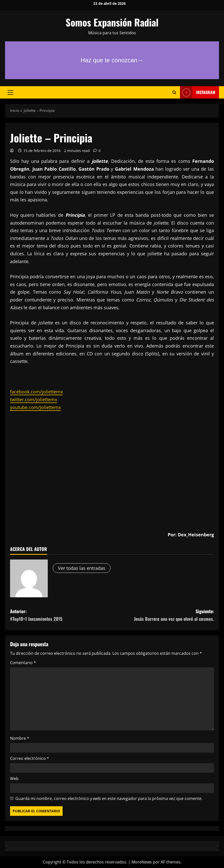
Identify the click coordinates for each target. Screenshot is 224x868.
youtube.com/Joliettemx (35, 407)
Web (14, 779)
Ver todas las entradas (82, 568)
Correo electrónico (30, 758)
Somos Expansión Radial (112, 22)
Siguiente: (163, 615)
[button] (10, 92)
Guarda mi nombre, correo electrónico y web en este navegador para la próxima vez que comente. (109, 798)
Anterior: (61, 615)
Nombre (20, 738)
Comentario (23, 663)
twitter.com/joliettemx (34, 399)
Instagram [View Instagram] (198, 92)
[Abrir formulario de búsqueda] (174, 92)
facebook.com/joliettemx (36, 392)
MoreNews (142, 862)
